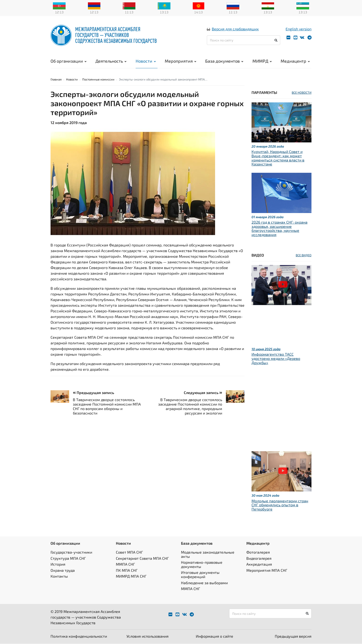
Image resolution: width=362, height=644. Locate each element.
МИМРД (262, 61)
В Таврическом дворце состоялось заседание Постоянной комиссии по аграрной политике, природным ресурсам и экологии (190, 407)
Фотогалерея (258, 552)
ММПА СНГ (125, 565)
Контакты (59, 577)
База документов (224, 61)
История (58, 565)
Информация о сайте (214, 636)
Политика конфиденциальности (79, 636)
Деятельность (111, 61)
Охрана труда (63, 570)
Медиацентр (295, 61)
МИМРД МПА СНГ (131, 577)
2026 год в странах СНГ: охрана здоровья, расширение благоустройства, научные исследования (279, 229)
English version (299, 29)
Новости (146, 61)
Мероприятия (181, 61)
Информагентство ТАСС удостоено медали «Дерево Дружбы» (276, 359)
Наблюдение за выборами (204, 583)
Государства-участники (71, 552)
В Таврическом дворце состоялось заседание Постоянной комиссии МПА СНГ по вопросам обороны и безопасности (107, 407)
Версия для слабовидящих (235, 29)
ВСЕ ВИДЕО (304, 255)
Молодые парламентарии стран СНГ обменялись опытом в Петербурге (280, 505)
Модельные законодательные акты (208, 554)
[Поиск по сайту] (244, 40)
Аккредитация (259, 565)
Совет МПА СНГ (129, 552)
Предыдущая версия (293, 636)
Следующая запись (203, 393)
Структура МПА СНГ (68, 558)
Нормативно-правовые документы (202, 565)
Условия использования (148, 636)
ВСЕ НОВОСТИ (302, 93)
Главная (56, 80)
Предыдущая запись (93, 393)
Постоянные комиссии (98, 80)
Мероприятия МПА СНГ (267, 570)
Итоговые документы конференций (200, 575)
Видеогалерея (259, 558)
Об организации (69, 61)
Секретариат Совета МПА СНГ (142, 558)
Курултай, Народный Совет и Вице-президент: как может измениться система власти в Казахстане (278, 158)
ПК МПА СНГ (127, 570)
